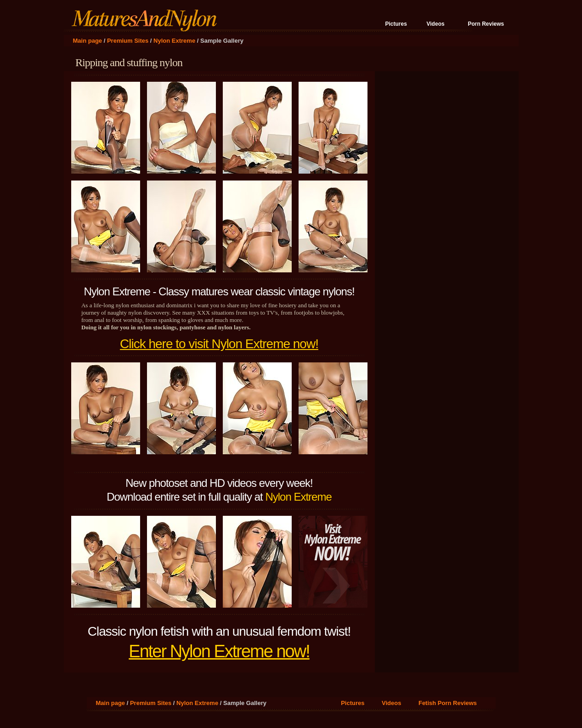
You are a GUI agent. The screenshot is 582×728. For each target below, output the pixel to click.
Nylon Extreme (174, 41)
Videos (436, 24)
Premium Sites (128, 41)
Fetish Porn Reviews (448, 703)
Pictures (396, 24)
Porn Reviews (486, 24)
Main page (88, 41)
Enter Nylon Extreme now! (219, 651)
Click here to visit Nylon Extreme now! (219, 344)
